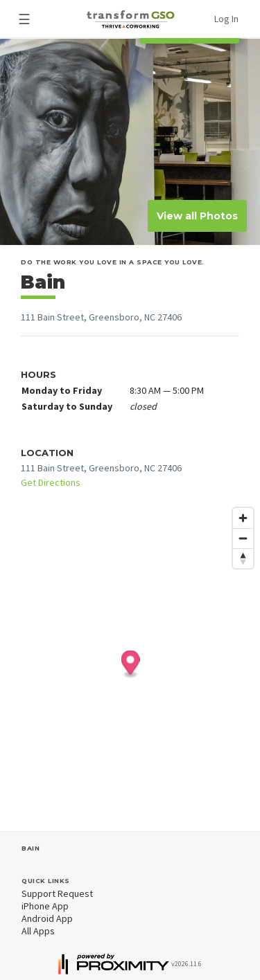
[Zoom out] (243, 538)
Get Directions (51, 482)
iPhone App (45, 906)
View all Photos (197, 216)
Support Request (57, 893)
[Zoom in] (243, 518)
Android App (47, 918)
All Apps (38, 931)
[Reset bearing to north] (243, 558)
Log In (226, 19)
